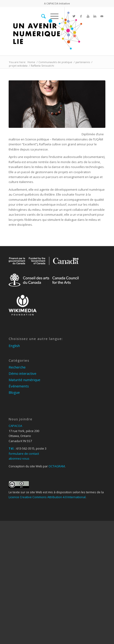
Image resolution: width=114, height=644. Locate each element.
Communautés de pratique (55, 62)
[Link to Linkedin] (95, 16)
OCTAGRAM (57, 466)
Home (31, 62)
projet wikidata (18, 66)
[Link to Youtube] (88, 16)
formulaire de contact (24, 454)
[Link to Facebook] (81, 16)
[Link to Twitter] (74, 16)
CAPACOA (52, 3)
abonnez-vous (19, 458)
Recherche (17, 367)
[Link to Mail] (102, 16)
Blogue (14, 392)
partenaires (83, 62)
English (14, 346)
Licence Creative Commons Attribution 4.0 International (47, 497)
